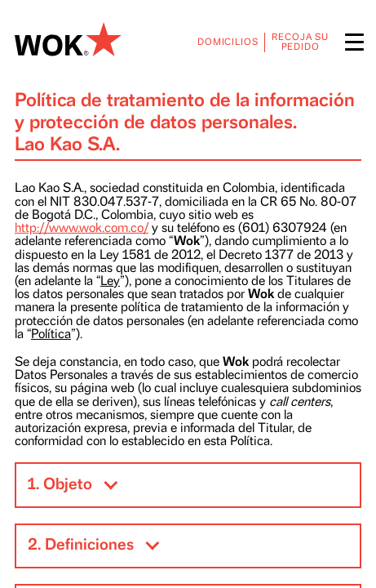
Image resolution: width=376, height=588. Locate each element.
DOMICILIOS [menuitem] (228, 42)
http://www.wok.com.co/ (82, 228)
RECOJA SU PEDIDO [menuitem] (300, 42)
